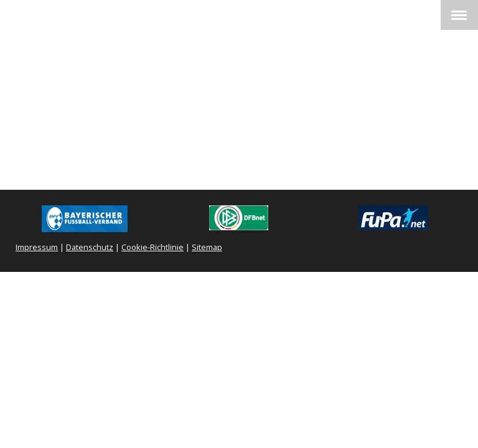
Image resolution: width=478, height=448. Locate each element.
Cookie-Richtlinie (152, 247)
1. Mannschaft (59, 94)
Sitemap (207, 247)
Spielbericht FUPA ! (239, 137)
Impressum (37, 247)
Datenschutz (90, 247)
